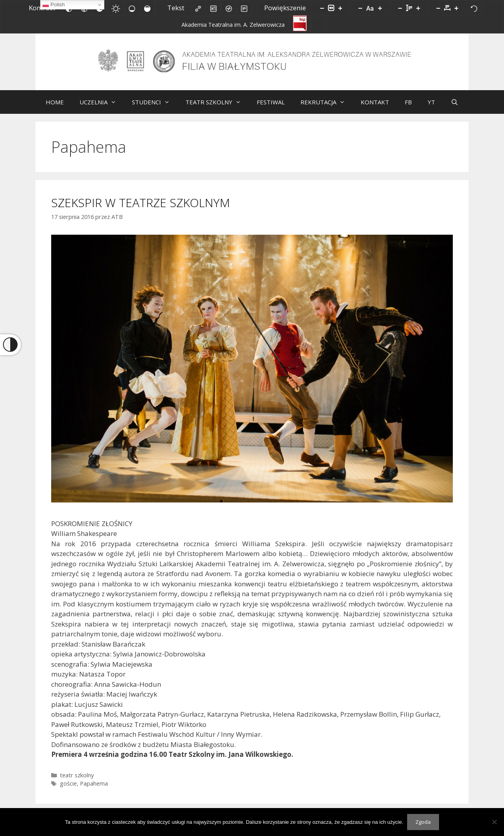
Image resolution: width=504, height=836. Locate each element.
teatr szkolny (77, 781)
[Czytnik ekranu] (229, 8)
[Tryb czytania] (244, 8)
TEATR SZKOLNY (217, 108)
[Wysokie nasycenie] (147, 8)
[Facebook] (319, 24)
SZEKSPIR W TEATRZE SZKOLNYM (141, 209)
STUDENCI (155, 108)
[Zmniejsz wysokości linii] (400, 8)
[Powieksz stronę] (340, 8)
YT (431, 108)
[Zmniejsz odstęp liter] (438, 8)
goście (68, 789)
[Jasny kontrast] (116, 8)
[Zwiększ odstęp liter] (456, 8)
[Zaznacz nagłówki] (213, 8)
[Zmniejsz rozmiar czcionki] (360, 8)
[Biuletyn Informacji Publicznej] (300, 23)
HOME (55, 108)
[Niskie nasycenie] (132, 8)
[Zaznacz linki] (198, 8)
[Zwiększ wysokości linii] (418, 8)
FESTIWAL (271, 108)
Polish (54, 5)
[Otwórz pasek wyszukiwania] (455, 108)
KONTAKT (375, 108)
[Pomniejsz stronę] (322, 8)
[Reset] (474, 8)
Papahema (94, 789)
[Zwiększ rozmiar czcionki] (380, 8)
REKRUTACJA (327, 108)
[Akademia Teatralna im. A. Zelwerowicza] (233, 24)
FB (408, 108)
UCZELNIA (102, 108)
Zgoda (423, 822)
